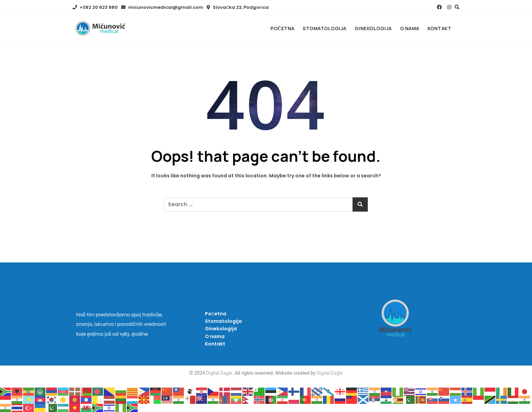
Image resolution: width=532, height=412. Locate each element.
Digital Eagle (219, 373)
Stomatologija (325, 28)
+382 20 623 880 (95, 7)
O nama (410, 28)
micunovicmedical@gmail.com (162, 7)
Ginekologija (373, 28)
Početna (282, 28)
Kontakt (440, 28)
